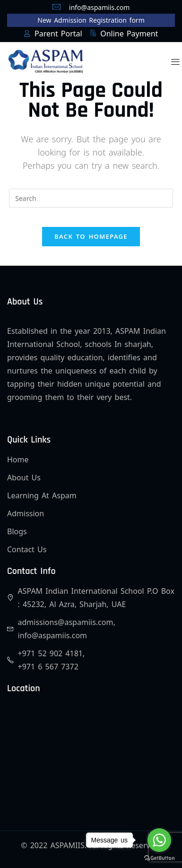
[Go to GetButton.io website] (159, 858)
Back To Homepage (91, 236)
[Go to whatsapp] (159, 840)
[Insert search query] (91, 198)
